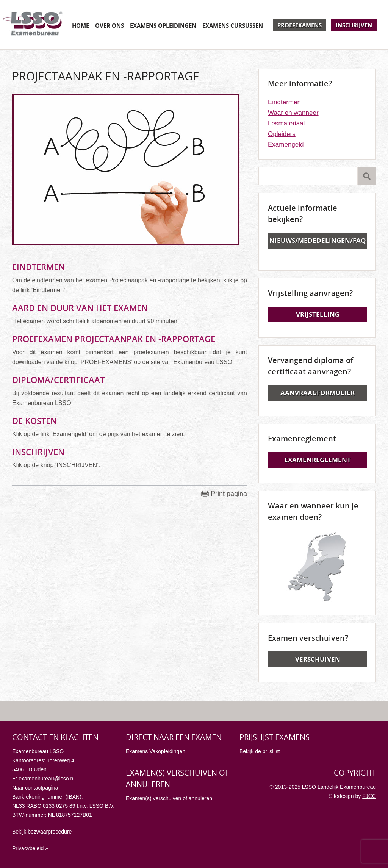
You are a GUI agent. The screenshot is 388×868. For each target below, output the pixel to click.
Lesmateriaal (286, 123)
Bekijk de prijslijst (260, 751)
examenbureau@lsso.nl (46, 779)
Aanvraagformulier (318, 393)
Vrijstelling (318, 314)
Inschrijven (354, 25)
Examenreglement (318, 460)
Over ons (110, 25)
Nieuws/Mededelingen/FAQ (318, 240)
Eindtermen (284, 102)
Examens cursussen (233, 25)
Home (81, 25)
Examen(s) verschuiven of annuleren (169, 798)
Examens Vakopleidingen (156, 751)
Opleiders (282, 134)
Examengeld (286, 145)
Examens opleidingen (163, 25)
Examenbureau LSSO (33, 25)
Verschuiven (318, 659)
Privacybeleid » (30, 848)
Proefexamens (300, 25)
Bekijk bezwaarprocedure (42, 832)
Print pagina (229, 494)
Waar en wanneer (293, 113)
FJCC (369, 796)
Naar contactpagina (35, 788)
